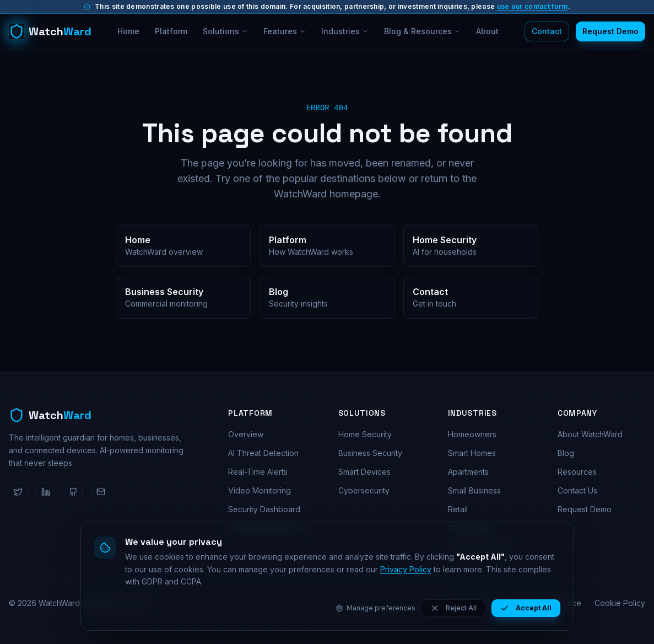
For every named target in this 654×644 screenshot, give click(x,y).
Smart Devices (364, 472)
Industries (345, 31)
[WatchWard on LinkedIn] (46, 492)
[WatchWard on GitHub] (73, 492)
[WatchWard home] (50, 31)
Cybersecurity (364, 490)
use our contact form (533, 6)
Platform (171, 31)
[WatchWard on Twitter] (18, 492)
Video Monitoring (260, 490)
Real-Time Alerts (258, 472)
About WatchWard (590, 434)
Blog (566, 453)
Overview (246, 434)
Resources (577, 472)
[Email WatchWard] (101, 492)
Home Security (365, 434)
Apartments (468, 472)
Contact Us (577, 490)
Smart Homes (472, 453)
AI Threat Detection (263, 453)
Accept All (526, 608)
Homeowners (472, 434)
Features (285, 31)
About (487, 31)
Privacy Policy (406, 569)
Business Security (370, 453)
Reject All (453, 608)
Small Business (474, 490)
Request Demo (610, 31)
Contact (547, 31)
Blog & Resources (422, 31)
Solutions (225, 31)
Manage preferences (375, 608)
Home (128, 31)
